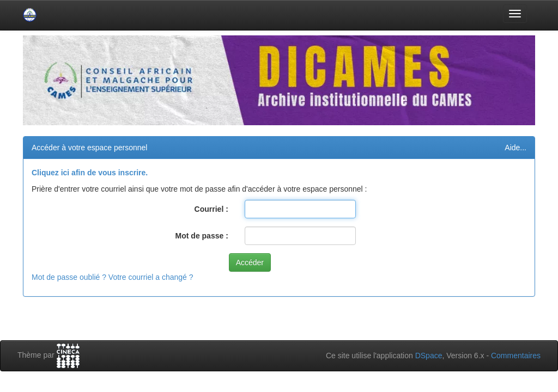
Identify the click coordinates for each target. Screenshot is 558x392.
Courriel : (211, 209)
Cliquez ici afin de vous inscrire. (90, 173)
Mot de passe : (202, 236)
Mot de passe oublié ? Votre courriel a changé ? (113, 277)
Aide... (515, 148)
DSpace (429, 356)
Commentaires (516, 356)
